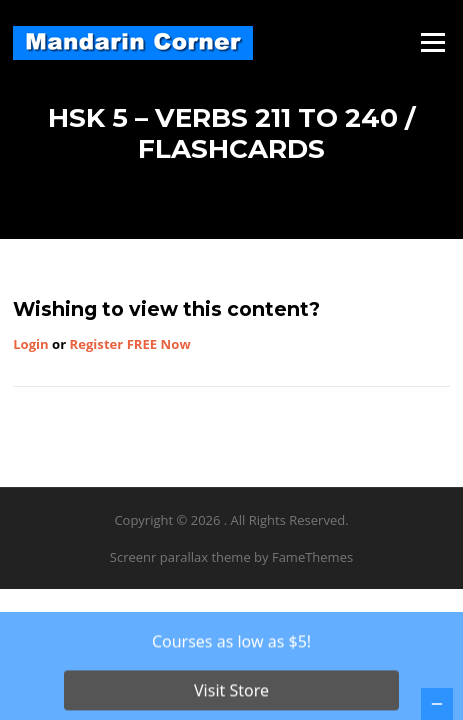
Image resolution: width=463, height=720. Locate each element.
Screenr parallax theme (180, 557)
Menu (432, 42)
